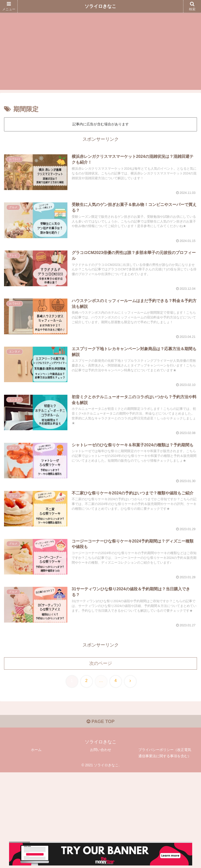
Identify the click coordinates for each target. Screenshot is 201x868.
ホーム (36, 750)
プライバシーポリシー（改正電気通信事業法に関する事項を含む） (165, 753)
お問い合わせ (101, 750)
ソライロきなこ (100, 6)
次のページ (101, 663)
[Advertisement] (100, 55)
